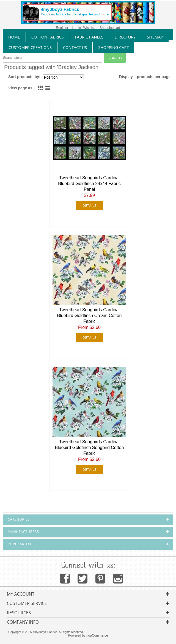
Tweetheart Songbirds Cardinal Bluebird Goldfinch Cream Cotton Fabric (90, 316)
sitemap (155, 37)
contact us (75, 47)
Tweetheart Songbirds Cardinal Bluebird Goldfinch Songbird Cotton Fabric (90, 448)
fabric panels (89, 37)
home (14, 37)
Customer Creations (30, 47)
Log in (76, 28)
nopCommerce (97, 635)
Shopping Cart (113, 47)
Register (62, 28)
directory (125, 37)
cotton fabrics (48, 37)
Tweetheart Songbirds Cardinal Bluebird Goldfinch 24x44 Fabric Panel (89, 184)
